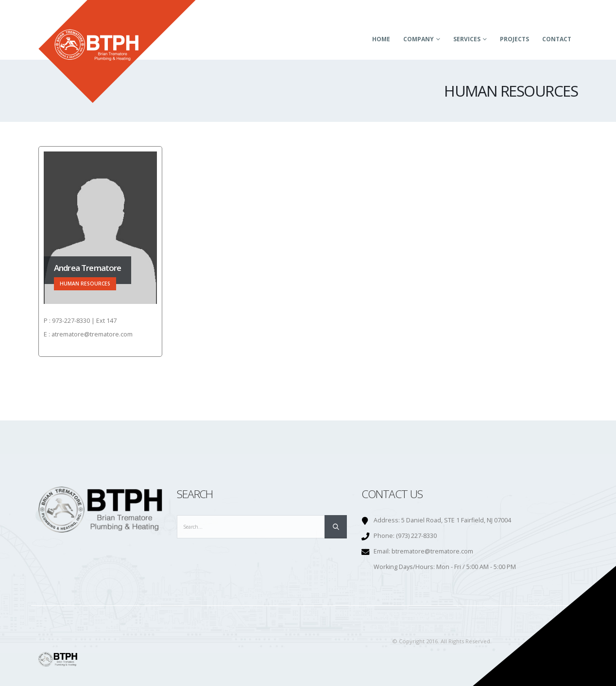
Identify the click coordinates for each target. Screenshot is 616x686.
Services (467, 39)
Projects (514, 39)
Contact (557, 39)
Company (419, 39)
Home (381, 39)
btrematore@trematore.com (432, 551)
